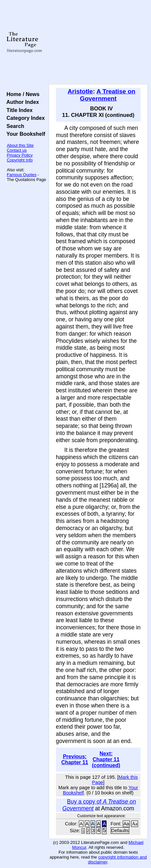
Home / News (22, 94)
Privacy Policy (20, 155)
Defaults (120, 831)
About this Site (20, 145)
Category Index (24, 118)
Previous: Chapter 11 (75, 759)
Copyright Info (20, 160)
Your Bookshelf (24, 134)
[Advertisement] (98, 42)
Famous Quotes (22, 175)
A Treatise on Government (108, 95)
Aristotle (80, 91)
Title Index (18, 110)
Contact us (17, 150)
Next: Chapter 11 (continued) (106, 759)
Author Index (21, 102)
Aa (126, 824)
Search (14, 126)
